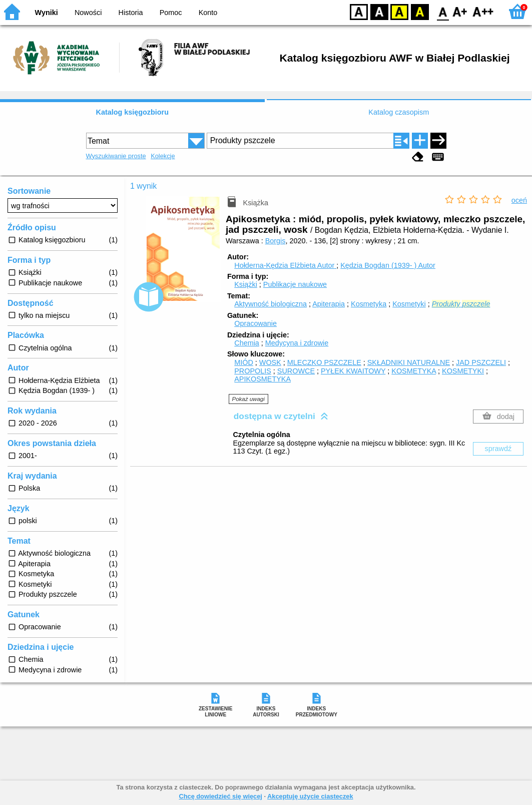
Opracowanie (255, 323)
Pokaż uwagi (248, 399)
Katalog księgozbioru (132, 112)
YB (399, 11)
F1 (460, 11)
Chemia (247, 343)
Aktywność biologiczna (271, 304)
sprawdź (498, 449)
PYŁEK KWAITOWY (353, 371)
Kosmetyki (409, 304)
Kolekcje (163, 156)
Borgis (276, 241)
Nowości (88, 13)
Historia (131, 13)
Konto (208, 13)
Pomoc (171, 13)
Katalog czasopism (399, 112)
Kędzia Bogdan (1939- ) (388, 265)
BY (420, 11)
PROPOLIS (253, 371)
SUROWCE (296, 371)
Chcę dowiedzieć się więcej (220, 796)
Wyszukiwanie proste (116, 156)
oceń (519, 200)
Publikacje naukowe (295, 284)
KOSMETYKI (463, 371)
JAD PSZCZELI (481, 362)
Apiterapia (329, 304)
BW (379, 11)
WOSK (270, 362)
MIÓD (244, 362)
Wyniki (47, 13)
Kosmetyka (369, 304)
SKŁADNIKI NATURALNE (409, 362)
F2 (483, 11)
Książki (246, 284)
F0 (443, 11)
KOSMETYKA (414, 371)
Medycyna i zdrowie (297, 343)
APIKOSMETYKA (262, 379)
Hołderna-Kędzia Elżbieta (285, 265)
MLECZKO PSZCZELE (324, 362)
